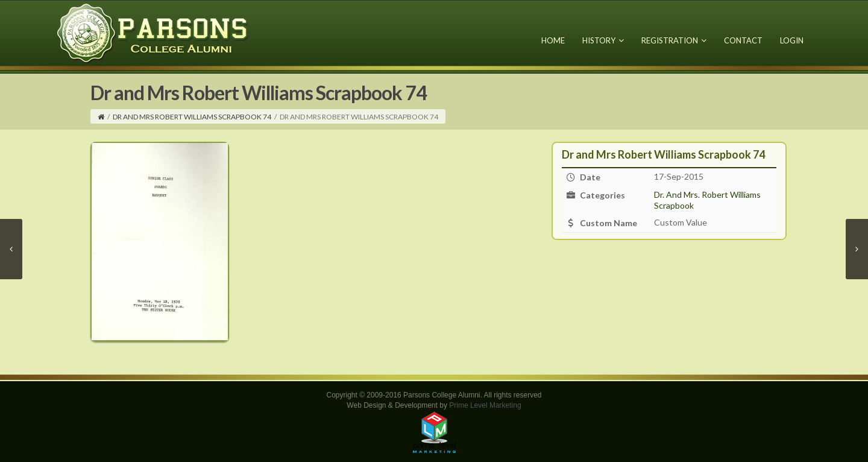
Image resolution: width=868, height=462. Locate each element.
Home (553, 40)
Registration (674, 40)
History (603, 40)
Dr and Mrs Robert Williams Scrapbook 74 (192, 117)
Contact (743, 40)
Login (792, 40)
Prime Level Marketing (485, 405)
